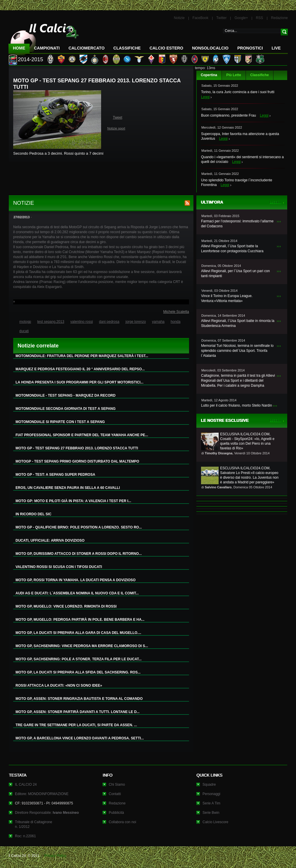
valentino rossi (82, 322)
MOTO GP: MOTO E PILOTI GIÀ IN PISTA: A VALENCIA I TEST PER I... (73, 501)
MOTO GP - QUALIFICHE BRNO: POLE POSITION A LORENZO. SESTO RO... (79, 527)
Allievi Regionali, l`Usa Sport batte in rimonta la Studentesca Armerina (238, 323)
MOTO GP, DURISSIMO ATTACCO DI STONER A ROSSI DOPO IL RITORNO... (79, 554)
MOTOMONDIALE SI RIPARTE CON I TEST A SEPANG (60, 422)
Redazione (279, 18)
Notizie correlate (38, 346)
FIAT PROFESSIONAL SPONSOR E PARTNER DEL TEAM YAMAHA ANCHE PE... (82, 435)
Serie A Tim (211, 803)
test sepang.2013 (51, 322)
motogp (25, 322)
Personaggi (211, 794)
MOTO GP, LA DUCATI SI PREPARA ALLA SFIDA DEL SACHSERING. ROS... (78, 672)
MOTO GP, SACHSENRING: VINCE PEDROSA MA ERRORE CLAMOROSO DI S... (82, 646)
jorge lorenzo (136, 322)
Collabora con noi (122, 822)
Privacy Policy (55, 856)
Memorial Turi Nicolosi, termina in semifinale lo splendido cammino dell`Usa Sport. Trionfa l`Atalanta (237, 351)
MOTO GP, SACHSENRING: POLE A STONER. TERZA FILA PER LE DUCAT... (79, 659)
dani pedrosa (109, 322)
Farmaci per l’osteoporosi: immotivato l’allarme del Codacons (237, 224)
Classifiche (260, 75)
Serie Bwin (211, 813)
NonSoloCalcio (210, 48)
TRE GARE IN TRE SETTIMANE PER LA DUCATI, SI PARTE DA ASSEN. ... (76, 725)
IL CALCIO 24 (26, 785)
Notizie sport (116, 128)
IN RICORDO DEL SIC (33, 514)
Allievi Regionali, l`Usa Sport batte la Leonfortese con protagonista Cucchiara (232, 249)
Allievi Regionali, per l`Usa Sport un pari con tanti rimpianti (235, 273)
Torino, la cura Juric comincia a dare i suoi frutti (238, 92)
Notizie (179, 18)
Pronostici (250, 48)
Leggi (205, 97)
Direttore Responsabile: (47, 813)
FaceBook (200, 18)
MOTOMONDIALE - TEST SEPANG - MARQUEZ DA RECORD (66, 395)
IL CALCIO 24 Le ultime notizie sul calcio (44, 37)
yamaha (158, 322)
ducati (24, 331)
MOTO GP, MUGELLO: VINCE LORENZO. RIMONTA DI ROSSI (66, 606)
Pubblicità (116, 813)
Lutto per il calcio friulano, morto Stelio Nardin (237, 405)
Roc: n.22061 (25, 836)
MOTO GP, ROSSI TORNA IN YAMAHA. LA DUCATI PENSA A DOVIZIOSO (76, 580)
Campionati (47, 48)
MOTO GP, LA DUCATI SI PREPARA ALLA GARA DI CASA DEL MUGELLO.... (78, 633)
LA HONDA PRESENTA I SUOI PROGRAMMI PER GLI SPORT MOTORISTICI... (79, 382)
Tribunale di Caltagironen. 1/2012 (34, 824)
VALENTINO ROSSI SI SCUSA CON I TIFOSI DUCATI (59, 567)
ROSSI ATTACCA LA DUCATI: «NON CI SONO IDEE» (59, 685)
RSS (260, 18)
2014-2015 (30, 59)
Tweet (118, 117)
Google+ (241, 18)
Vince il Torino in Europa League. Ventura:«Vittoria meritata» (227, 298)
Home (19, 48)
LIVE (276, 48)
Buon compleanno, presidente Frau (228, 115)
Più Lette (234, 75)
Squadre (209, 785)
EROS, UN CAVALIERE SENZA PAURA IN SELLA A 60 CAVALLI (68, 488)
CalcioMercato (87, 48)
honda (175, 322)
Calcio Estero (166, 48)
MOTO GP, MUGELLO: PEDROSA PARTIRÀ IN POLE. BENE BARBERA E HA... (80, 620)
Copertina (209, 75)
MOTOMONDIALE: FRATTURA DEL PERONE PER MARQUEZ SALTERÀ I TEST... (82, 356)
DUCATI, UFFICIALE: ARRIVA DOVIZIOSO (50, 540)
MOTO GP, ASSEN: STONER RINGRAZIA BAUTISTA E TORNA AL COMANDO (79, 699)
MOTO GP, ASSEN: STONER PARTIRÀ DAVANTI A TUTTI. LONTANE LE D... (78, 712)
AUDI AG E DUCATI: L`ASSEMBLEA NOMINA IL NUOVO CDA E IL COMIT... (77, 593)
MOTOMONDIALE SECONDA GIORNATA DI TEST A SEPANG (66, 409)
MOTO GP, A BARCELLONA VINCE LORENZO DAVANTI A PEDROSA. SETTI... (80, 738)
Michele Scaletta (176, 312)
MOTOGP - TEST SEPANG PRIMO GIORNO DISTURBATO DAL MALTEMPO (77, 461)
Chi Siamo (117, 785)
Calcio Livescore (215, 822)
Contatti (115, 794)
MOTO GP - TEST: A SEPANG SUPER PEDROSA (55, 475)
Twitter (221, 18)
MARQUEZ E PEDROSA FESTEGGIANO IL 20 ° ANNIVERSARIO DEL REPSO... (80, 369)
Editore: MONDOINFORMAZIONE (42, 794)
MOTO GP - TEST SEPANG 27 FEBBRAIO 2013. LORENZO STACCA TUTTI (77, 448)
